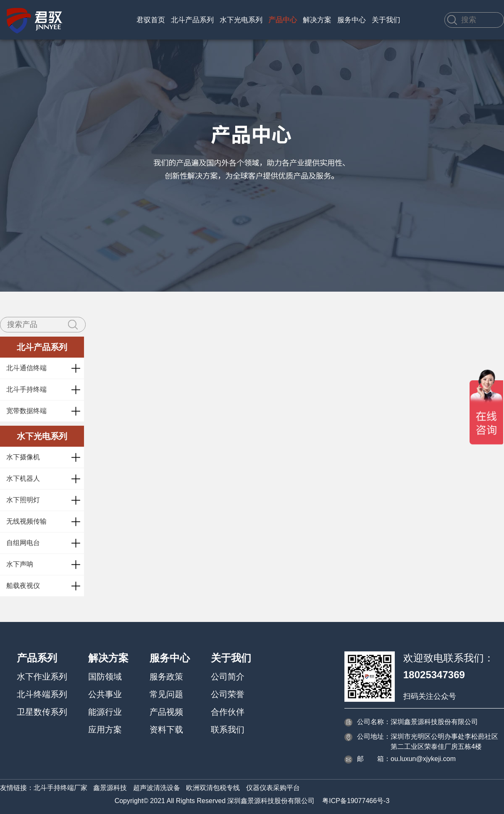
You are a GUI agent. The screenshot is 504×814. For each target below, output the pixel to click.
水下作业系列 (42, 677)
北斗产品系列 (192, 20)
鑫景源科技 (110, 788)
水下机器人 (23, 478)
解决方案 (317, 20)
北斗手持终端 (26, 389)
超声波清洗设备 (157, 788)
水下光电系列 (241, 20)
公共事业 (105, 694)
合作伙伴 (228, 712)
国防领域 (105, 677)
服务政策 (166, 677)
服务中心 (352, 20)
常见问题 (166, 694)
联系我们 (228, 730)
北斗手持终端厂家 (60, 788)
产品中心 (283, 20)
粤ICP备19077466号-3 (356, 801)
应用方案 (105, 730)
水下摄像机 (23, 457)
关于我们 (386, 20)
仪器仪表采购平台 (273, 788)
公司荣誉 (228, 694)
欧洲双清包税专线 (213, 788)
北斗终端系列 (42, 694)
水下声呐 (20, 564)
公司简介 (228, 677)
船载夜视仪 (23, 586)
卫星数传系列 (42, 712)
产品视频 (166, 712)
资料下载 (166, 730)
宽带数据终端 (26, 411)
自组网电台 (23, 543)
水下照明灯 (23, 500)
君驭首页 (151, 20)
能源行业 (105, 712)
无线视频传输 (26, 521)
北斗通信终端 (26, 368)
